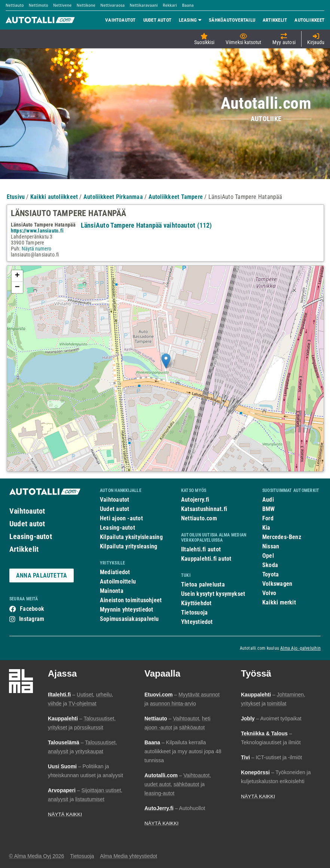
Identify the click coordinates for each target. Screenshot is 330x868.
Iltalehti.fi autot (201, 549)
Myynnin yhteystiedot (127, 610)
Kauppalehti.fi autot (206, 559)
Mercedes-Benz (282, 537)
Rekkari (170, 5)
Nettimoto (39, 5)
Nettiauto (15, 5)
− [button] (17, 287)
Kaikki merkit (279, 602)
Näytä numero (36, 249)
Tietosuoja (194, 612)
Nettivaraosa (112, 5)
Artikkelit (24, 549)
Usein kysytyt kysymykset (213, 594)
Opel (268, 556)
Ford (268, 518)
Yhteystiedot (197, 622)
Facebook (32, 609)
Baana (188, 5)
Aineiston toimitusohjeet (131, 600)
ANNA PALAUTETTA (42, 575)
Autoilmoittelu (118, 581)
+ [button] (17, 276)
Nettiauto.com (199, 518)
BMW (269, 509)
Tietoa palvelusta (203, 584)
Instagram (32, 619)
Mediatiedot (115, 572)
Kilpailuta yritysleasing (129, 546)
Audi (268, 500)
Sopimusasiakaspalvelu (129, 619)
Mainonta (112, 591)
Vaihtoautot (27, 511)
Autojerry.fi (195, 500)
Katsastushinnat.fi (204, 509)
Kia (266, 528)
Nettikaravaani (144, 5)
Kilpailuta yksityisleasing (131, 537)
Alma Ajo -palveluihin (300, 648)
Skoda (270, 565)
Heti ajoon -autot (121, 518)
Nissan (271, 546)
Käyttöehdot (196, 603)
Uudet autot (27, 524)
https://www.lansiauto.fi (37, 231)
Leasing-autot (31, 536)
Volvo (269, 593)
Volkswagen (277, 584)
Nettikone (86, 5)
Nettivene (62, 5)
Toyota (271, 574)
